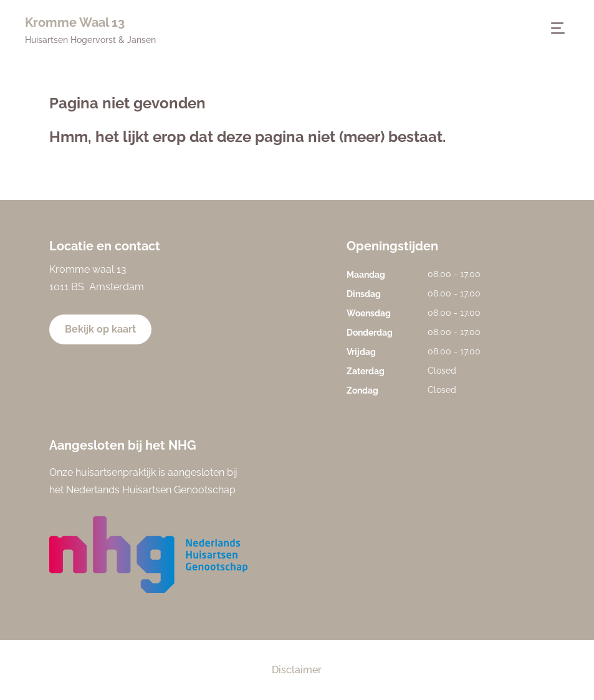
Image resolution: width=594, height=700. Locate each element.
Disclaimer (297, 670)
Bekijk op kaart (100, 329)
